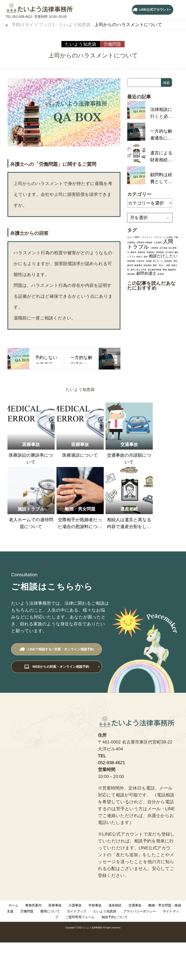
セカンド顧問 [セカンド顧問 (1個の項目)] (133, 237)
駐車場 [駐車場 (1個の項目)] (161, 274)
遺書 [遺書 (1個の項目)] (168, 265)
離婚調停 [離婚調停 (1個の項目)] (172, 270)
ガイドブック (77, 911)
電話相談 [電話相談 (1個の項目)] (131, 274)
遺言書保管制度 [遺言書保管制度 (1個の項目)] (155, 270)
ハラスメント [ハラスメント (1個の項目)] (146, 237)
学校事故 (95, 905)
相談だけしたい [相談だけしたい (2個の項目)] (163, 256)
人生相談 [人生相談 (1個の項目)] (158, 242)
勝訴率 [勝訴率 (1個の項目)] (133, 252)
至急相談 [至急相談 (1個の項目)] (168, 261)
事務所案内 (33, 905)
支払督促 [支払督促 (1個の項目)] (169, 252)
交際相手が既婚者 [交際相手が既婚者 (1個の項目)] (144, 242)
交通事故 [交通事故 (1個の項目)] (131, 242)
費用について (50, 911)
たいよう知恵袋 (81, 44)
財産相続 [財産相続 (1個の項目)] (148, 265)
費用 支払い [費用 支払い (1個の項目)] (159, 265)
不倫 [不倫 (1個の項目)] (176, 237)
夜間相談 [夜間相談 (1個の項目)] (160, 252)
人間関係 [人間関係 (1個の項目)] (154, 248)
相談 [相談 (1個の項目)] (146, 257)
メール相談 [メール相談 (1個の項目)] (168, 237)
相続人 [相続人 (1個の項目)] (139, 257)
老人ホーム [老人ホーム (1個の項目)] (158, 261)
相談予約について (115, 917)
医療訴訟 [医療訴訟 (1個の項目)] (142, 252)
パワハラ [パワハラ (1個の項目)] (158, 237)
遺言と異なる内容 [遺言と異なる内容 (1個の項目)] (138, 270)
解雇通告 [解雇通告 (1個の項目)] (138, 265)
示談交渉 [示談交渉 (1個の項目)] (140, 261)
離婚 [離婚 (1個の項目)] (165, 270)
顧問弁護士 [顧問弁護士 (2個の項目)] (146, 273)
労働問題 (112, 44)
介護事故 (75, 905)
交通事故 (135, 905)
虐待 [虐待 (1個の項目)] (175, 261)
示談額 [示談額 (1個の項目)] (149, 261)
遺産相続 (115, 905)
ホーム (13, 905)
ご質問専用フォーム (80, 917)
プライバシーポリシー (139, 911)
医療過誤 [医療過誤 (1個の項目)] (151, 252)
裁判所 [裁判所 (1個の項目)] (130, 265)
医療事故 (55, 905)
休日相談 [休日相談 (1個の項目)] (163, 248)
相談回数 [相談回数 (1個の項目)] (131, 261)
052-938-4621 (22, 17)
